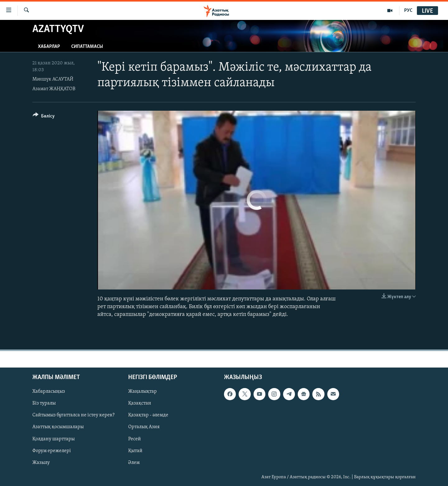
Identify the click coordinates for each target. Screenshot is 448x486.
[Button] (44, 117)
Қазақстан (140, 403)
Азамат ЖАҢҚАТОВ (54, 89)
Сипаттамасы (87, 47)
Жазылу (41, 462)
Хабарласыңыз (49, 391)
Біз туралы (44, 403)
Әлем (134, 462)
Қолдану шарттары (54, 439)
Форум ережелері (52, 451)
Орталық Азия (144, 427)
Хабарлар (49, 47)
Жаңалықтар (142, 391)
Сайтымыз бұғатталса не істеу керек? (73, 415)
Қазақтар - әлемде (148, 415)
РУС (408, 11)
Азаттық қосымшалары (58, 427)
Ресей (135, 439)
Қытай (135, 451)
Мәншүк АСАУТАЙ (53, 79)
